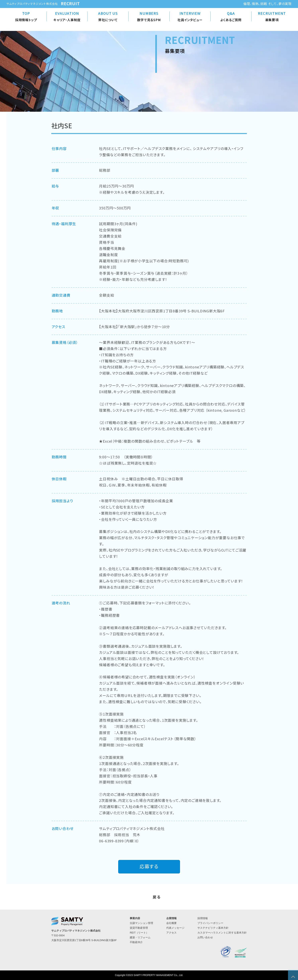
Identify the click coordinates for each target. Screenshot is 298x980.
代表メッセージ (175, 928)
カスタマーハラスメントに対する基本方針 (222, 933)
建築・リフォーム (140, 937)
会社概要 (171, 923)
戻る (157, 897)
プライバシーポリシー (210, 923)
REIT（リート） (139, 933)
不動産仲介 (136, 942)
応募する (149, 866)
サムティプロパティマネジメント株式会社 (32, 4)
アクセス (171, 933)
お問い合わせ (205, 937)
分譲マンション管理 (141, 923)
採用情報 (203, 918)
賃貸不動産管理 (139, 928)
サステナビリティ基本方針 (213, 928)
